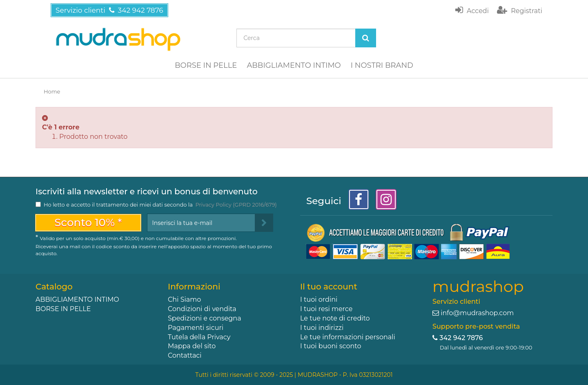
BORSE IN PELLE (206, 65)
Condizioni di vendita (202, 309)
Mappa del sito (192, 346)
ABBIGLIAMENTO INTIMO (294, 65)
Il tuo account (329, 287)
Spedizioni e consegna (205, 318)
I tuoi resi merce (326, 309)
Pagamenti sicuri (196, 328)
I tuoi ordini (319, 299)
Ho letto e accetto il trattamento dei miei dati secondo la (160, 205)
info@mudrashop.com (477, 313)
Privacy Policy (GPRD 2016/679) (236, 205)
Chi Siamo (184, 299)
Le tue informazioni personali (348, 337)
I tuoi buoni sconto (331, 346)
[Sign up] (264, 223)
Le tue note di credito (335, 318)
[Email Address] (201, 223)
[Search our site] (296, 38)
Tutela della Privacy (199, 337)
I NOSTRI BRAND (382, 65)
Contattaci (185, 355)
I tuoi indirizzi (322, 328)
